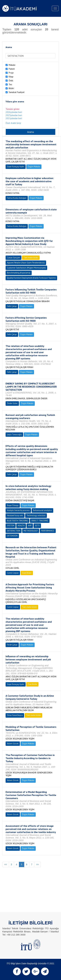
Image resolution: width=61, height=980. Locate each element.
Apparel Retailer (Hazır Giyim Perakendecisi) (26, 263)
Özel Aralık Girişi (13, 123)
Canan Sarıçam (14, 258)
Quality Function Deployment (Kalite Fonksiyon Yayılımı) (31, 278)
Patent (12, 69)
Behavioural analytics (42, 510)
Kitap (11, 77)
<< (6, 864)
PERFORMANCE (48, 531)
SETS (37, 526)
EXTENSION (12, 536)
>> (37, 864)
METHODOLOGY (31, 531)
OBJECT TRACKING (40, 521)
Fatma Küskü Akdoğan (17, 198)
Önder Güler (12, 403)
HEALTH (21, 526)
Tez (10, 84)
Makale (12, 65)
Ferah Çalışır (12, 645)
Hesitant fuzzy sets (15, 515)
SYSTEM (11, 526)
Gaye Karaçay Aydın (16, 167)
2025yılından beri (14, 115)
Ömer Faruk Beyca (15, 715)
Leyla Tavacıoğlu (14, 434)
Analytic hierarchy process (18, 510)
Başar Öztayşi (13, 505)
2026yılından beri (14, 112)
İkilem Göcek (13, 744)
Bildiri (11, 88)
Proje (11, 73)
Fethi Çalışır (12, 306)
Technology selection (36, 515)
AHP (30, 526)
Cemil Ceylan (13, 573)
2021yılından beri (14, 118)
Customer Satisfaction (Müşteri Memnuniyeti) (26, 268)
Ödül (11, 80)
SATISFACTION (14, 531)
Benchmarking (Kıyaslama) (19, 273)
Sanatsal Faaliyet (17, 92)
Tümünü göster (13, 109)
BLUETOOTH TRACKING (17, 521)
